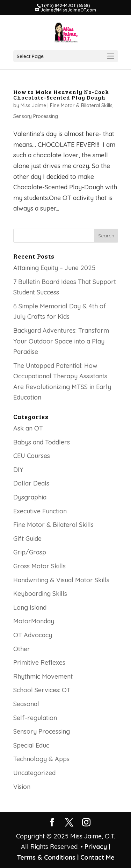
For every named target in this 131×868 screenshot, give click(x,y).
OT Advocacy (33, 635)
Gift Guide (27, 539)
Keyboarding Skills (40, 594)
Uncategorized (34, 773)
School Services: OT (42, 690)
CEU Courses (32, 456)
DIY (18, 470)
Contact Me (97, 857)
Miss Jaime (33, 105)
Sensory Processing (36, 116)
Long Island (30, 607)
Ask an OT (28, 428)
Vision (22, 787)
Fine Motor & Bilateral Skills (81, 105)
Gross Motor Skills (39, 566)
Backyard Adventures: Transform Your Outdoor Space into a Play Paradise (61, 341)
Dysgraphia (30, 497)
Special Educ (31, 745)
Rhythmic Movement (43, 676)
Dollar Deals (31, 483)
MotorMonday (34, 621)
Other (22, 649)
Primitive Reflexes (39, 662)
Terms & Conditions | (48, 857)
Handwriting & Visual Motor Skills (61, 580)
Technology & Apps (41, 759)
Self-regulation (35, 718)
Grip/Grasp (30, 552)
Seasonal (26, 704)
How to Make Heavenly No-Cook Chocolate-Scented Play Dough (61, 94)
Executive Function (40, 511)
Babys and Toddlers (42, 442)
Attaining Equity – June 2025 (54, 268)
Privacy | (97, 847)
